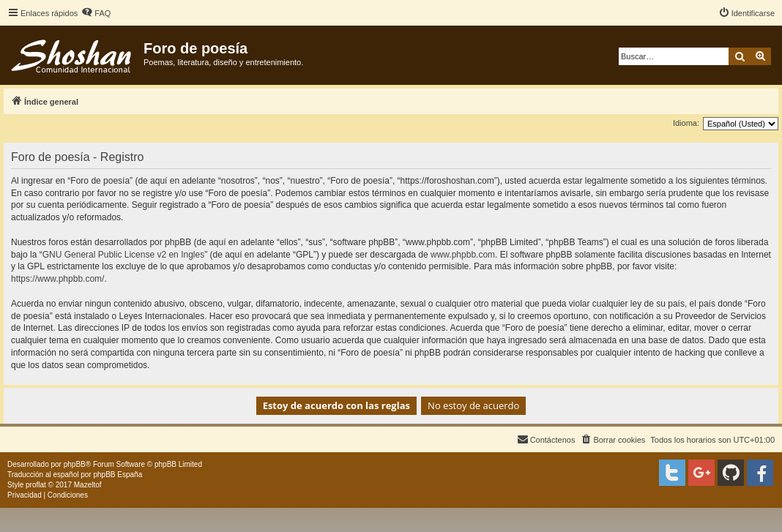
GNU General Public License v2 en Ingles (123, 255)
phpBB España (118, 475)
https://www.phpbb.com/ (57, 279)
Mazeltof (88, 485)
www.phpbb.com (463, 255)
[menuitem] (96, 13)
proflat (36, 485)
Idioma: (686, 123)
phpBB (75, 464)
